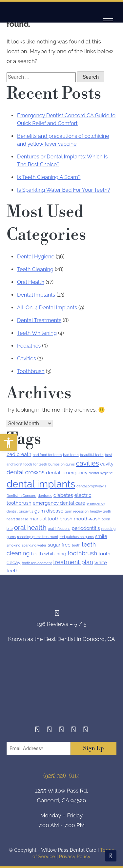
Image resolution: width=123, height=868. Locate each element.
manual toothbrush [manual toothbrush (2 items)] (51, 519)
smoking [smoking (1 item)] (13, 545)
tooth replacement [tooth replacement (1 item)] (37, 563)
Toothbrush (31, 371)
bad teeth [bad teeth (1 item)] (71, 455)
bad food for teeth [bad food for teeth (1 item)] (47, 455)
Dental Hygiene (36, 257)
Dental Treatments (39, 320)
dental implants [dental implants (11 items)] (41, 484)
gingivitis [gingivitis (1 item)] (26, 511)
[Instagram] (50, 730)
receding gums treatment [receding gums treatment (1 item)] (38, 537)
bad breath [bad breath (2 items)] (19, 454)
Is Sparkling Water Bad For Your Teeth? (63, 190)
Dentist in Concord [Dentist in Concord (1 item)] (21, 496)
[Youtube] (86, 730)
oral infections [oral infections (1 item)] (59, 529)
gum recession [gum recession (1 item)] (77, 511)
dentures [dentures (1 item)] (45, 496)
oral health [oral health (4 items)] (30, 528)
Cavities (26, 359)
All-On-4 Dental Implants (47, 308)
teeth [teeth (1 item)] (76, 545)
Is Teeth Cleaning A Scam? (49, 177)
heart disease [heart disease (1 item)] (17, 519)
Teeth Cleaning (35, 269)
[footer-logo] (62, 689)
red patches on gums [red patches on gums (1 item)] (76, 537)
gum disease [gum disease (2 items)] (49, 511)
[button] (9, 443)
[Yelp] (74, 730)
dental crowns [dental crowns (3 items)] (26, 472)
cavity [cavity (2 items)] (107, 464)
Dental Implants (36, 295)
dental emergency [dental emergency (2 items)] (67, 473)
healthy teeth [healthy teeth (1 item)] (101, 511)
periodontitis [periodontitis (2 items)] (86, 528)
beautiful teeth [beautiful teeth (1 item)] (92, 455)
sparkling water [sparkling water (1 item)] (34, 545)
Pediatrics (29, 346)
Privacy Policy (75, 857)
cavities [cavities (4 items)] (88, 463)
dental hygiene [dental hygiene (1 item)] (101, 473)
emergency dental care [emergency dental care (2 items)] (59, 503)
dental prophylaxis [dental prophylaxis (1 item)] (91, 486)
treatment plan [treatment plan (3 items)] (73, 562)
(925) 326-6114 (61, 776)
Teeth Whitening (37, 333)
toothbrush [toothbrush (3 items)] (82, 553)
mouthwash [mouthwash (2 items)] (87, 519)
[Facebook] (38, 730)
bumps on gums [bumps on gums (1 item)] (61, 464)
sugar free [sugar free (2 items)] (59, 545)
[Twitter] (61, 730)
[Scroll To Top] (111, 856)
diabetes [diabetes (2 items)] (63, 495)
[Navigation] (108, 21)
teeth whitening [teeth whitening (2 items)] (49, 554)
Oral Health (31, 282)
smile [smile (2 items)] (101, 536)
